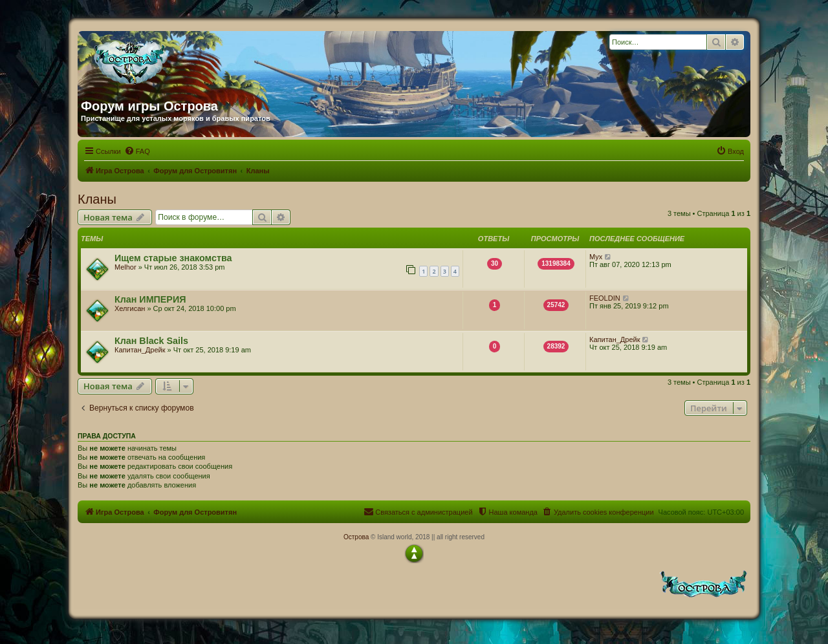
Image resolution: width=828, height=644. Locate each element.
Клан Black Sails (151, 341)
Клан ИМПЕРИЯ (150, 299)
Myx (596, 257)
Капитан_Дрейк (140, 350)
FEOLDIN (605, 298)
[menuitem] (137, 151)
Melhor (125, 267)
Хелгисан (130, 308)
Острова (356, 537)
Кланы (97, 199)
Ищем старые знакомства (173, 258)
